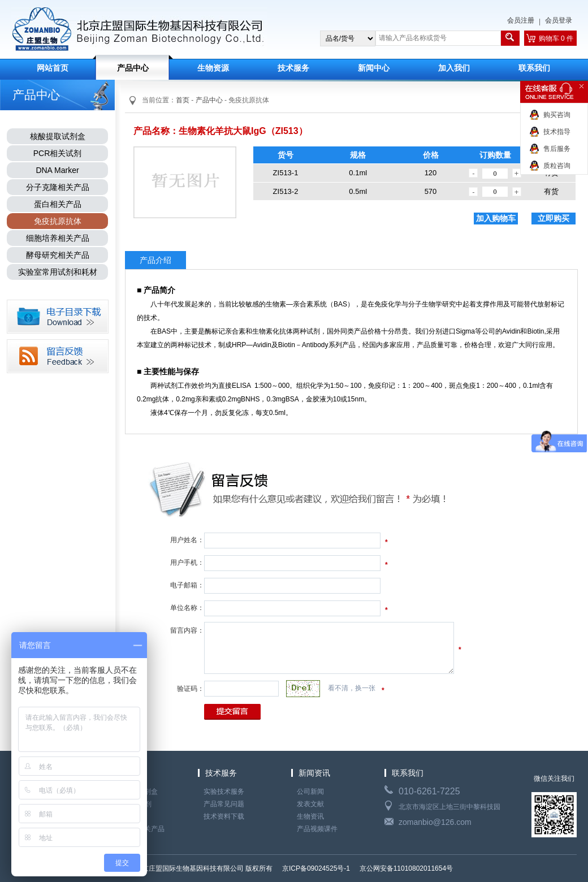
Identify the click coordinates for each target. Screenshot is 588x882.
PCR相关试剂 (58, 153)
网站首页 (53, 68)
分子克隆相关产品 (58, 187)
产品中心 (133, 68)
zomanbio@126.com (435, 822)
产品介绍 (155, 260)
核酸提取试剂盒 (58, 136)
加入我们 (454, 68)
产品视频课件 (317, 829)
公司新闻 (310, 792)
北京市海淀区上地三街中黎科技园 (449, 807)
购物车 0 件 (556, 38)
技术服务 (293, 68)
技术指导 (557, 132)
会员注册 (521, 20)
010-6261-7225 (429, 791)
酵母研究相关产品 (58, 255)
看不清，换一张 (352, 688)
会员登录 (559, 20)
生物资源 (213, 68)
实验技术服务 (224, 792)
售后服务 (557, 149)
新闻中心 (374, 68)
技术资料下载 (224, 816)
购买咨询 (557, 115)
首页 (183, 100)
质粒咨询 (557, 166)
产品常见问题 (224, 804)
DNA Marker (57, 170)
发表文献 (310, 804)
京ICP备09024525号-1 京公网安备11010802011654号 (367, 868)
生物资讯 (310, 816)
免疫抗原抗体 (58, 221)
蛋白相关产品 (58, 204)
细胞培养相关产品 (58, 238)
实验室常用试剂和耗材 (58, 272)
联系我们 (534, 68)
